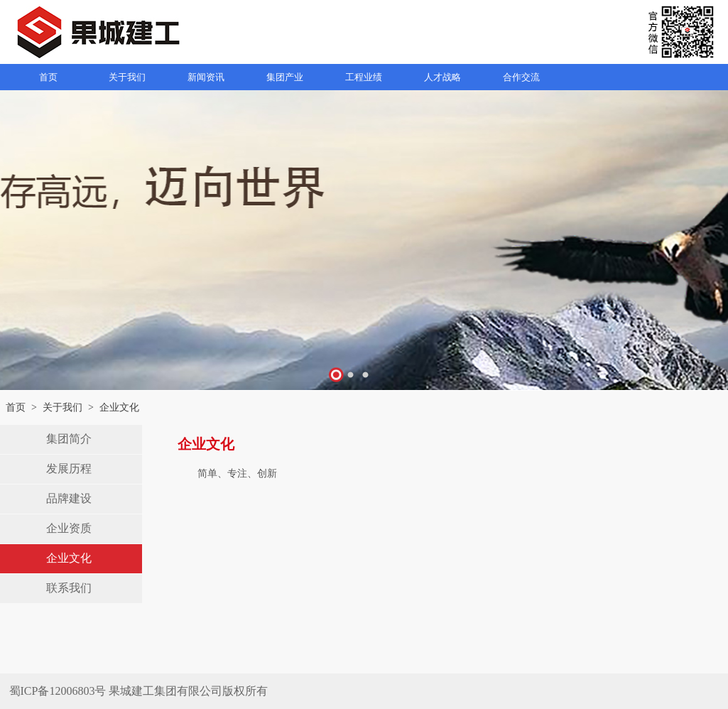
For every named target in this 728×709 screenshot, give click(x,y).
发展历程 (69, 469)
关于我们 (63, 407)
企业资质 (69, 528)
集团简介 (69, 439)
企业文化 (69, 558)
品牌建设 (69, 498)
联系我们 (69, 588)
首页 (16, 407)
